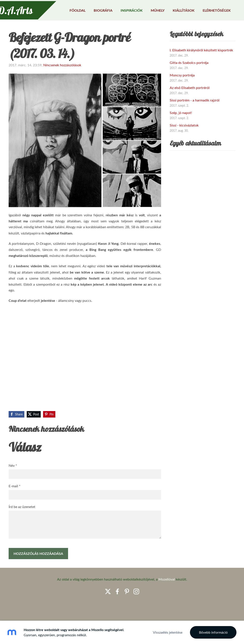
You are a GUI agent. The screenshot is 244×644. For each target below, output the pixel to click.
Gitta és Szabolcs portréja (189, 79)
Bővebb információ (213, 632)
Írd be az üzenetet (22, 523)
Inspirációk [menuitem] (124, 9)
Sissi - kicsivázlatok (184, 141)
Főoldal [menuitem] (70, 9)
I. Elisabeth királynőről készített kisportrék (201, 66)
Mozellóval (167, 595)
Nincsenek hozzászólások (62, 81)
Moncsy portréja (182, 91)
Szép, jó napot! (181, 129)
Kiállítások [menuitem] (176, 9)
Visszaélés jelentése (168, 632)
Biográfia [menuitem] (96, 9)
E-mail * (15, 502)
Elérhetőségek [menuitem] (209, 9)
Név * (13, 482)
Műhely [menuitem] (150, 9)
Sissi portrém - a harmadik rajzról (195, 116)
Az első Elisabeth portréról (190, 104)
